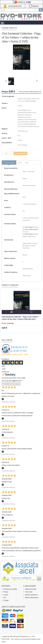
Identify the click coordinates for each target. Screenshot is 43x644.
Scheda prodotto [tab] (9, 163)
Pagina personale (31, 589)
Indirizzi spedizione (31, 595)
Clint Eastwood (26, 122)
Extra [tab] (27, 163)
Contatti (6, 600)
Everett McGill (27, 124)
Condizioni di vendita (10, 589)
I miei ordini (29, 592)
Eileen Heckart (26, 126)
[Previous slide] (6, 81)
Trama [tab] (20, 163)
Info (5, 598)
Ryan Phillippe (22, 110)
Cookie (6, 595)
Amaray (25, 255)
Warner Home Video (29, 185)
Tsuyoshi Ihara (29, 119)
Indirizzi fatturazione (32, 598)
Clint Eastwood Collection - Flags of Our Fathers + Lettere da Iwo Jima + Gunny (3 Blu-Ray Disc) (20, 318)
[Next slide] (37, 81)
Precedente (6, 384)
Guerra (20, 106)
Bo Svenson (35, 126)
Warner (25, 179)
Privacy (6, 592)
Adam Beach (28, 112)
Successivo (16, 384)
